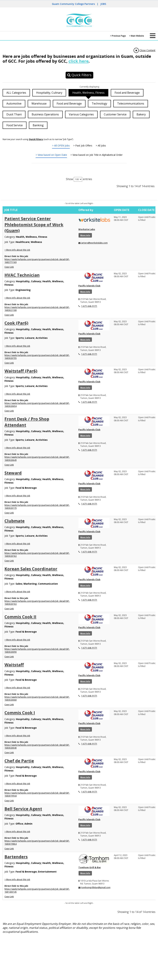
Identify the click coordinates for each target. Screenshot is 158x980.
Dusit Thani (14, 114)
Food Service (15, 125)
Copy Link (9, 267)
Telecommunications (131, 104)
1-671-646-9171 (89, 306)
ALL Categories (16, 93)
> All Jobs (101, 146)
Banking (38, 125)
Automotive (14, 104)
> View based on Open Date (51, 155)
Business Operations (45, 114)
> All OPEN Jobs (61, 146)
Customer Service (115, 114)
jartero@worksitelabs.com (94, 243)
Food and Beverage (127, 93)
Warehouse (39, 104)
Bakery (141, 114)
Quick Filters (79, 75)
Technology (99, 104)
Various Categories (81, 114)
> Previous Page (118, 36)
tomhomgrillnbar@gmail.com (96, 887)
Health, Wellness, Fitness (88, 93)
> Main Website (137, 36)
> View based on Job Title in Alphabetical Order (96, 155)
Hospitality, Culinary (49, 93)
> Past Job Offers (83, 146)
